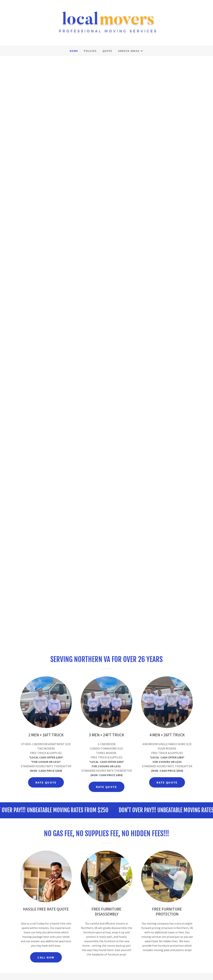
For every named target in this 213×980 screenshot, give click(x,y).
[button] (131, 51)
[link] (106, 22)
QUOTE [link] (107, 51)
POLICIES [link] (90, 51)
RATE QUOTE (46, 782)
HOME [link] (74, 51)
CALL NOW (46, 957)
